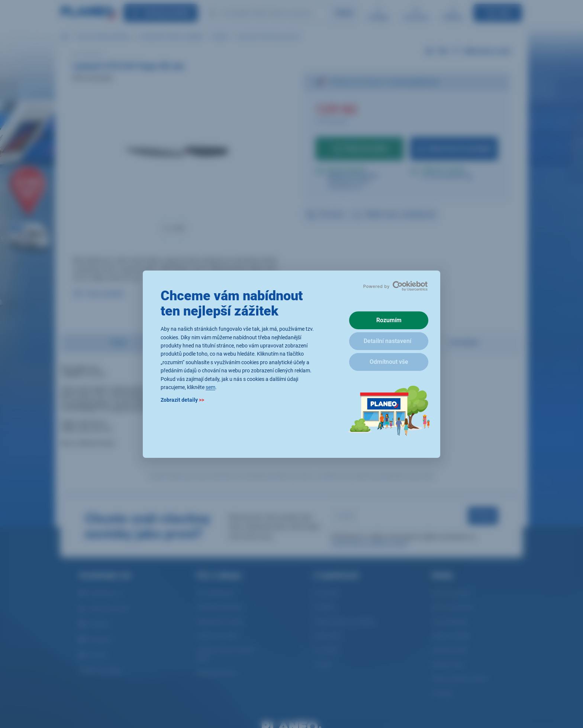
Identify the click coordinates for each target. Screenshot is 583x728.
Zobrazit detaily (182, 400)
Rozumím (389, 320)
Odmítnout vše (389, 362)
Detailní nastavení (387, 341)
